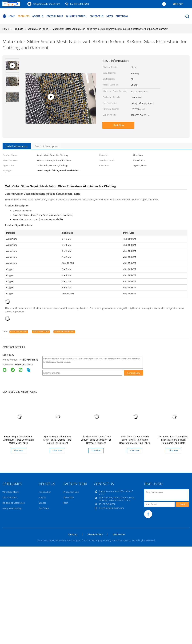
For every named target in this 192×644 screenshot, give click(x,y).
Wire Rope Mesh (10, 492)
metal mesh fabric (41, 332)
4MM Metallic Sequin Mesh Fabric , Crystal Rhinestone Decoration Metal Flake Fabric (135, 440)
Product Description (47, 146)
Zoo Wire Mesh (10, 497)
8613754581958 (24, 364)
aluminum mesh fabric (64, 332)
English (180, 4)
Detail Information (17, 146)
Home (8, 16)
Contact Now (134, 373)
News (110, 16)
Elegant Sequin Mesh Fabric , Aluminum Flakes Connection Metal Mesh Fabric (19, 440)
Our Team (44, 508)
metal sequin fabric (19, 332)
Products (24, 16)
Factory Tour (55, 16)
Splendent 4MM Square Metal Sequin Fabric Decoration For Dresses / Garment (96, 440)
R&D (66, 503)
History (42, 497)
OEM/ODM (69, 497)
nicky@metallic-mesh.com (46, 4)
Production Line (71, 492)
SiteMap (73, 534)
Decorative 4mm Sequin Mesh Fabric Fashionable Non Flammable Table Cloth (173, 440)
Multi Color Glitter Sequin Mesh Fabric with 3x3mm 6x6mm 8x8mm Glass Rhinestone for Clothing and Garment (110, 29)
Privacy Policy (95, 534)
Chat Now (122, 16)
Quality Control (76, 16)
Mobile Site (119, 534)
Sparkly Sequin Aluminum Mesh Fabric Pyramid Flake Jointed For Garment (57, 440)
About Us (38, 16)
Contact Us (97, 16)
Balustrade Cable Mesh (14, 503)
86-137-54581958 (80, 4)
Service (42, 503)
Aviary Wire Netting (12, 508)
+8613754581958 (29, 360)
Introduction (45, 492)
